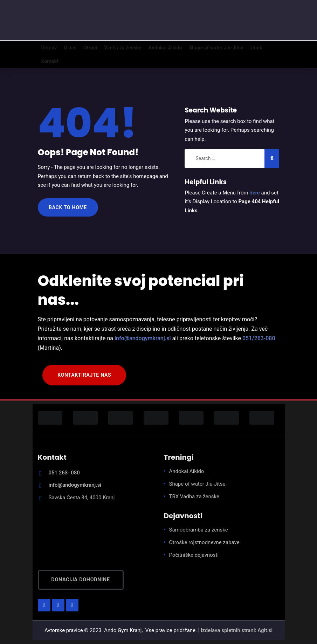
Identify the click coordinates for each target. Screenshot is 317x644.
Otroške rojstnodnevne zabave (204, 543)
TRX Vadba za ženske (194, 497)
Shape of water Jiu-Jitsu (197, 484)
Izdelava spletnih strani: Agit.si (237, 631)
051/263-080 (259, 339)
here (255, 193)
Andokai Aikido (187, 472)
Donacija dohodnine (81, 580)
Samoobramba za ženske (199, 530)
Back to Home (68, 208)
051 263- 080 (64, 473)
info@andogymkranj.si (143, 339)
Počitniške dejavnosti (194, 555)
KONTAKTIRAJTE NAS (84, 375)
